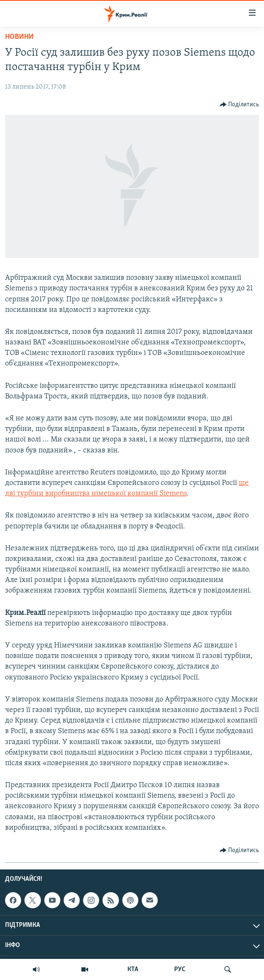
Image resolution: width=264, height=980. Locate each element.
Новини (19, 37)
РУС (180, 969)
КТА (133, 969)
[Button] (240, 105)
